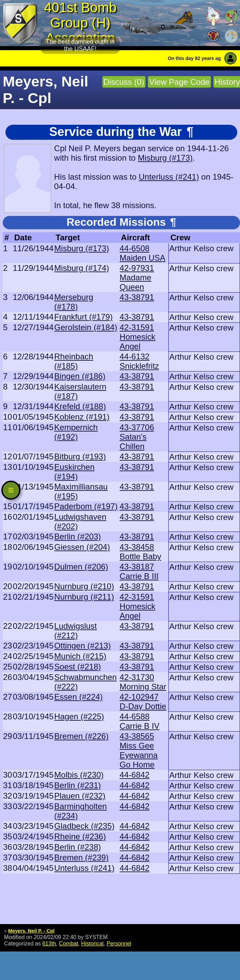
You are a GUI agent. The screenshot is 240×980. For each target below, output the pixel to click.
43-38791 (137, 297)
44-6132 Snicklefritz (139, 361)
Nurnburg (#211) (84, 597)
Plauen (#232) (80, 796)
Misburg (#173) (165, 158)
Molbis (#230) (79, 775)
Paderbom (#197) (86, 506)
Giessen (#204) (82, 547)
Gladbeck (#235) (84, 826)
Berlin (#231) (78, 785)
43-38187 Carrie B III (139, 571)
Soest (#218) (78, 667)
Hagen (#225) (79, 716)
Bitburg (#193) (80, 456)
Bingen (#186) (80, 376)
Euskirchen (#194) (75, 472)
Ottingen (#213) (83, 646)
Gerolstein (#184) (86, 327)
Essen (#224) (79, 697)
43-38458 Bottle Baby (140, 552)
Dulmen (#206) (81, 567)
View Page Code (179, 82)
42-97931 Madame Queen (137, 277)
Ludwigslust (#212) (76, 631)
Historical (92, 943)
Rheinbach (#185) (74, 361)
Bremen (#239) (81, 857)
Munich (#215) (80, 656)
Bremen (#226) (81, 736)
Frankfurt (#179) (84, 317)
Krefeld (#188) (80, 406)
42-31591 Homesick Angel (137, 337)
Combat (69, 943)
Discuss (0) (124, 82)
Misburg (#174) (82, 268)
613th (49, 943)
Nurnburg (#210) (84, 586)
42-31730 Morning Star (143, 682)
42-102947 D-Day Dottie (143, 702)
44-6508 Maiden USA (142, 253)
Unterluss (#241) (169, 177)
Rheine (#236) (80, 836)
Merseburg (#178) (74, 302)
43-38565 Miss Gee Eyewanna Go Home (139, 750)
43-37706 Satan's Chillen (137, 437)
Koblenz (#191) (82, 417)
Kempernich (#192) (76, 432)
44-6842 (134, 775)
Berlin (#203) (78, 536)
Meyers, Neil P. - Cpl (31, 931)
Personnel (119, 943)
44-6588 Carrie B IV (139, 721)
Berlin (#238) (78, 847)
